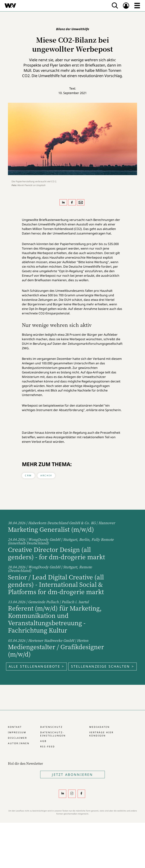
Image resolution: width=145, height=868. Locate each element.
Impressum (17, 732)
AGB (43, 741)
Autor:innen (19, 743)
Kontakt (15, 727)
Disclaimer (17, 738)
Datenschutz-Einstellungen (53, 734)
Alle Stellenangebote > (36, 666)
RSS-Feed (48, 747)
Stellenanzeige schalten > (103, 666)
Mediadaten (99, 727)
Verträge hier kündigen (101, 734)
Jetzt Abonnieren (72, 775)
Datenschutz (51, 727)
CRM (28, 475)
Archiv (46, 475)
